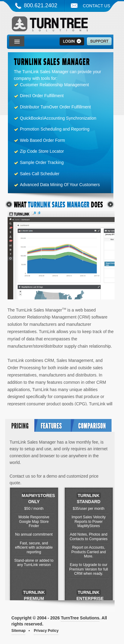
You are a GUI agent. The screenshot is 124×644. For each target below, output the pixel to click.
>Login (72, 42)
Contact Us (97, 6)
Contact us (20, 476)
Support (99, 42)
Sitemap (19, 631)
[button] (17, 42)
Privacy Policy (46, 631)
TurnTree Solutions (50, 25)
